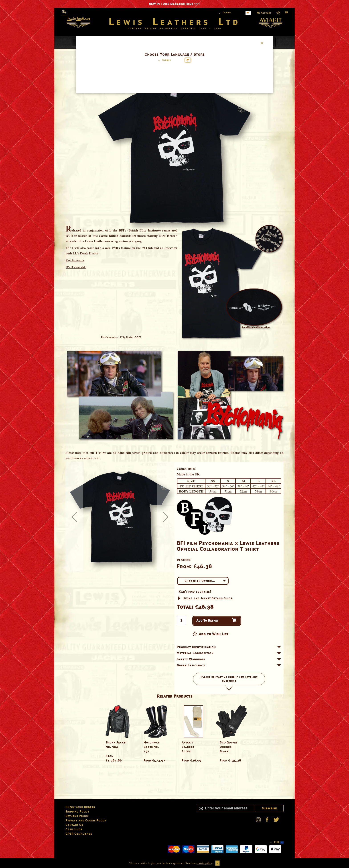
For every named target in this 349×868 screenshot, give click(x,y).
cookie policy (204, 863)
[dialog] (174, 434)
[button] (164, 61)
